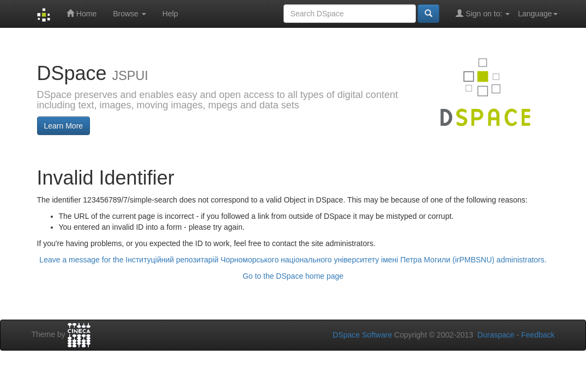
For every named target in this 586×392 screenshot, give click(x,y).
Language (537, 14)
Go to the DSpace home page (293, 276)
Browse (129, 14)
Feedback (538, 335)
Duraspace (496, 335)
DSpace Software (362, 335)
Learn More (64, 126)
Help (170, 14)
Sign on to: (483, 13)
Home (81, 13)
